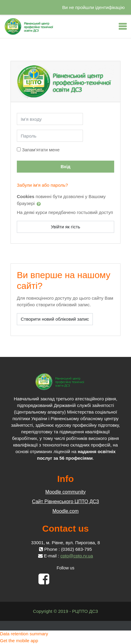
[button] (40, 204)
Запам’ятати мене (41, 150)
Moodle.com (65, 511)
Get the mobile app (19, 641)
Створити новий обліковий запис (55, 319)
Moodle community (65, 492)
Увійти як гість (65, 227)
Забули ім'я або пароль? (42, 185)
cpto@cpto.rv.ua (77, 556)
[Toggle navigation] (123, 26)
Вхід (66, 166)
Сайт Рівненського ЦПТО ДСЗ (65, 502)
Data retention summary (24, 634)
